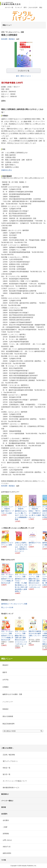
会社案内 (6, 820)
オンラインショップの (15, 781)
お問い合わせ (7, 840)
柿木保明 (4, 39)
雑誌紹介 (6, 665)
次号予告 (6, 680)
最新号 (5, 672)
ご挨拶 (5, 827)
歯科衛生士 (5, 604)
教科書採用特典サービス (11, 788)
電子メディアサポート (10, 761)
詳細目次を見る (7, 170)
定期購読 (6, 687)
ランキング (18, 7)
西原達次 (12, 39)
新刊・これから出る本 (31, 7)
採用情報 (6, 834)
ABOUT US (7, 847)
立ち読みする (22, 71)
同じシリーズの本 (7, 607)
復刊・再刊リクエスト (24, 76)
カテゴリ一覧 (9, 7)
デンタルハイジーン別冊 (19, 604)
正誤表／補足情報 (9, 755)
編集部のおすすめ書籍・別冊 (12, 694)
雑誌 (41, 7)
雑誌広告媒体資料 (9, 724)
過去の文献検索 (8, 716)
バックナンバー (8, 702)
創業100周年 (7, 853)
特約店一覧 (7, 768)
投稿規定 (6, 709)
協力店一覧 (7, 774)
